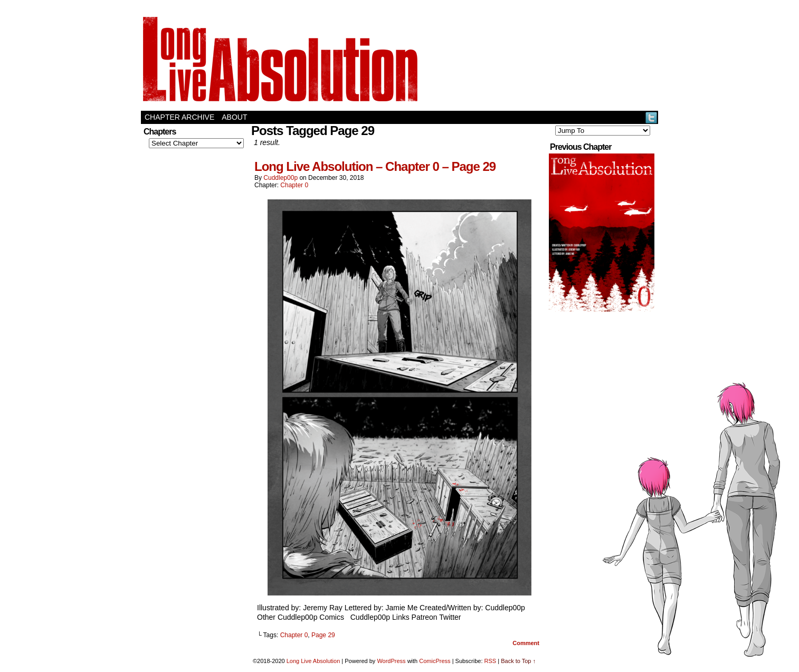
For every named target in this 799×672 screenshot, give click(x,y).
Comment (526, 643)
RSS (491, 661)
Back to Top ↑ (518, 661)
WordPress (391, 661)
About (234, 117)
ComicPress (435, 661)
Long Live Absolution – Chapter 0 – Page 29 (375, 166)
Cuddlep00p (280, 178)
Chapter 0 (294, 185)
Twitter (651, 117)
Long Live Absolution (313, 661)
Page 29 (323, 635)
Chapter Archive (179, 117)
